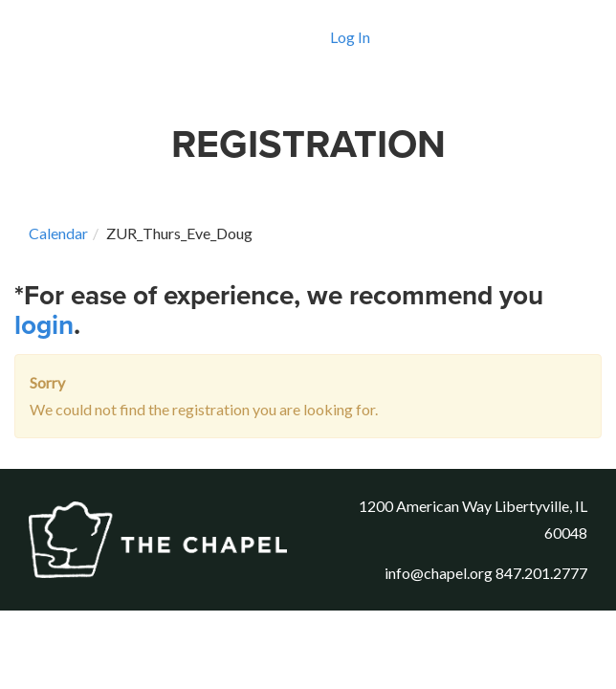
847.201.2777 (541, 573)
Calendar (58, 233)
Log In (350, 37)
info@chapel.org (439, 573)
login (44, 325)
